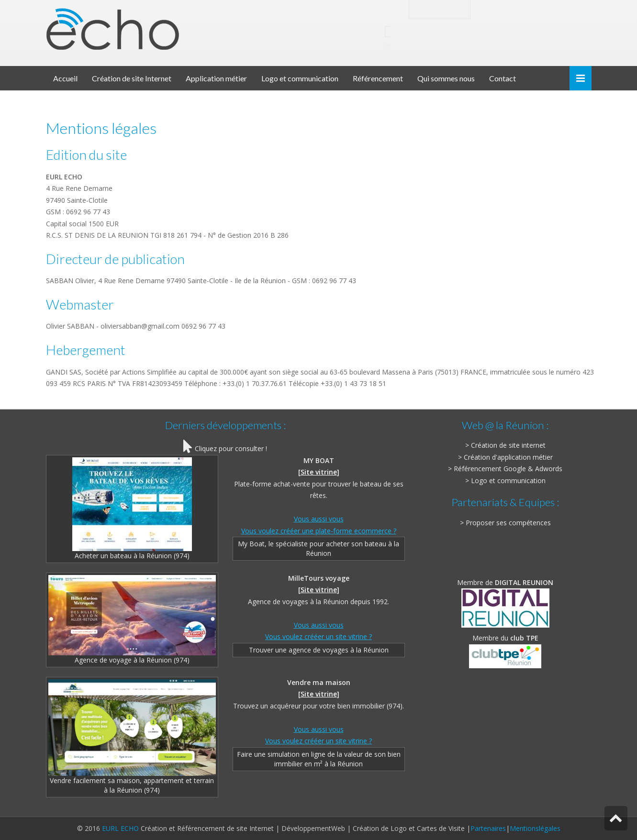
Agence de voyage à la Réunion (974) (132, 620)
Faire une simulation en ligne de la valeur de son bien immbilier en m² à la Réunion (319, 759)
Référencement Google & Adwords (508, 469)
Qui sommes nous (446, 78)
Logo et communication (300, 78)
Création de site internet (508, 445)
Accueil (65, 78)
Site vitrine (319, 472)
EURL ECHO (120, 828)
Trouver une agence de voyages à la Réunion (319, 650)
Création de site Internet (132, 78)
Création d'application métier (508, 457)
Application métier (216, 78)
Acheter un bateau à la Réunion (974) (132, 509)
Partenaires (488, 828)
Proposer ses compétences (508, 523)
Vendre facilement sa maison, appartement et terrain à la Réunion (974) (132, 737)
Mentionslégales (535, 828)
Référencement (378, 78)
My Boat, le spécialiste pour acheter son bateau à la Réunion (318, 548)
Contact (503, 78)
